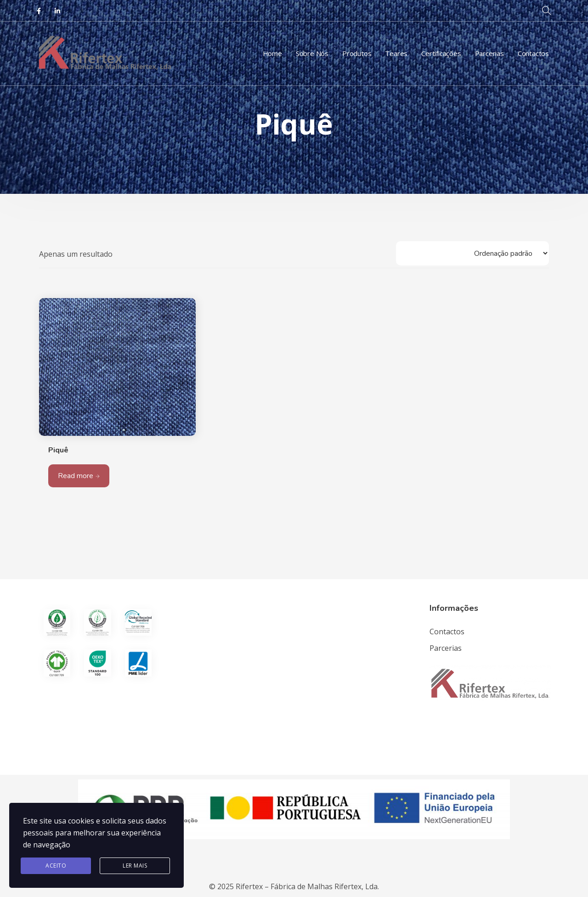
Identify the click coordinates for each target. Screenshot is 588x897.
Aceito (56, 866)
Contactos (533, 53)
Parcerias (489, 53)
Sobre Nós (312, 53)
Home (272, 53)
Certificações (441, 53)
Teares (396, 53)
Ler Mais (135, 866)
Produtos (357, 53)
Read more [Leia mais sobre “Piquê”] (76, 476)
